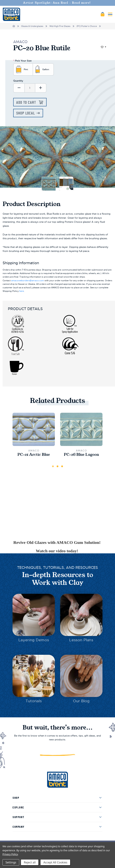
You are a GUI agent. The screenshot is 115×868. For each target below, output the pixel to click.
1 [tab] (53, 466)
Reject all (30, 862)
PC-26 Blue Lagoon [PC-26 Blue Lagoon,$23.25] (81, 455)
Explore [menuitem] (18, 807)
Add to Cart (27, 102)
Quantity (18, 81)
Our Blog (81, 701)
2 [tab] (57, 466)
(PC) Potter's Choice (87, 26)
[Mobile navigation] (110, 14)
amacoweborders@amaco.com (28, 281)
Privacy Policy (10, 854)
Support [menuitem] (19, 817)
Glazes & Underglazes (32, 26)
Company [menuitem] (19, 827)
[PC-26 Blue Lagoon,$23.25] (81, 429)
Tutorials (34, 701)
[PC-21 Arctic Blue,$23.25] (34, 429)
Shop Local (26, 113)
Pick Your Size (22, 61)
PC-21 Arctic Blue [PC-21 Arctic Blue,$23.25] (34, 455)
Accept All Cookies (55, 862)
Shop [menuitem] (16, 798)
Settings (11, 862)
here (22, 291)
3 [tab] (62, 466)
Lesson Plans (81, 640)
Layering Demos (34, 640)
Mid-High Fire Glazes (60, 26)
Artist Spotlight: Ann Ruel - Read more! (57, 3)
